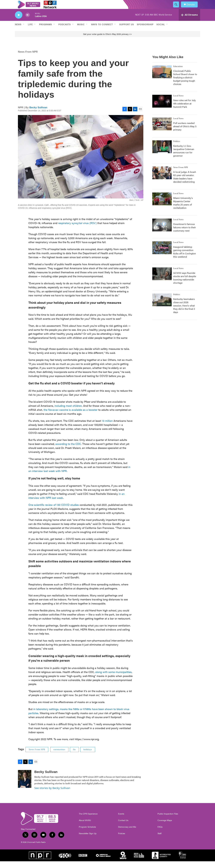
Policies (122, 840)
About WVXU (85, 827)
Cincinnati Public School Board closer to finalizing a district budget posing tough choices (185, 84)
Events (121, 820)
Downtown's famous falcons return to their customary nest (185, 234)
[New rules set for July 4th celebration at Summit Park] (162, 108)
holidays (88, 756)
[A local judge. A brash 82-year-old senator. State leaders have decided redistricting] (162, 180)
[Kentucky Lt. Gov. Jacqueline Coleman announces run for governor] (162, 153)
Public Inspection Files (168, 820)
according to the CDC (68, 450)
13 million (107, 427)
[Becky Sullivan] (25, 786)
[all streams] (189, 22)
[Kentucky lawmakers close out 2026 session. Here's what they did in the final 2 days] (162, 307)
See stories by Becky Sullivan (52, 795)
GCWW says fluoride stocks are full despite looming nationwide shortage (185, 284)
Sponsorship (145, 31)
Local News (178, 103)
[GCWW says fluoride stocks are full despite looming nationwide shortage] (162, 281)
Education (178, 73)
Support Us (127, 31)
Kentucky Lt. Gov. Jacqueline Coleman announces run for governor (184, 157)
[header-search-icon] (177, 8)
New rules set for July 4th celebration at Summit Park (184, 110)
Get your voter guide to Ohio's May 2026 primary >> (107, 41)
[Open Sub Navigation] (24, 31)
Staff (160, 840)
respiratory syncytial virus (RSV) (77, 230)
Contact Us (123, 827)
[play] (19, 22)
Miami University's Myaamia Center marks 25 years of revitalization (183, 210)
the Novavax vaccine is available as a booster (71, 416)
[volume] (28, 22)
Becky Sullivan (38, 114)
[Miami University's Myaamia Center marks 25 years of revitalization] (162, 206)
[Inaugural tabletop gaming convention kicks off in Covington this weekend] (162, 254)
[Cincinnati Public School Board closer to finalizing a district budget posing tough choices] (162, 79)
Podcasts (65, 31)
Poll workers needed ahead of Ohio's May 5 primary (185, 133)
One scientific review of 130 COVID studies (54, 511)
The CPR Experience (88, 820)
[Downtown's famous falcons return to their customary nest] (162, 232)
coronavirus (59, 756)
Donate (192, 8)
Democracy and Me (127, 834)
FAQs (160, 834)
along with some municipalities (113, 679)
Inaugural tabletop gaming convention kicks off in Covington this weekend (185, 258)
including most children (68, 412)
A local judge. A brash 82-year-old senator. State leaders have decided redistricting (185, 183)
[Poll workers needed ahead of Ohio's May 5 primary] (162, 131)
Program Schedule (87, 834)
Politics (177, 148)
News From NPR (28, 58)
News (18, 31)
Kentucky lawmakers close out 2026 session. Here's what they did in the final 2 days (184, 312)
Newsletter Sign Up (88, 840)
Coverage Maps (165, 827)
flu (74, 756)
